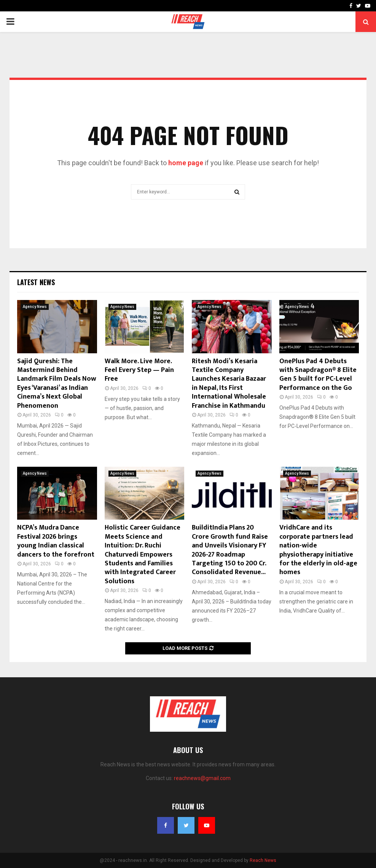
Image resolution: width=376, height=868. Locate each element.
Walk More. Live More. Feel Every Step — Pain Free (139, 370)
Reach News (263, 860)
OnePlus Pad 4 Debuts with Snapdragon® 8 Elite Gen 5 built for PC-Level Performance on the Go (318, 375)
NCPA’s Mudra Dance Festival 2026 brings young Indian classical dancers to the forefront (56, 541)
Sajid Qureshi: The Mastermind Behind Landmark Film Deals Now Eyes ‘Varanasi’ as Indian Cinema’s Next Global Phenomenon (57, 384)
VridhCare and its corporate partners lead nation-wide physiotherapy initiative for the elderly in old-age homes (318, 550)
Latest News (36, 282)
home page (186, 163)
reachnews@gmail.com (202, 778)
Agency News (35, 307)
